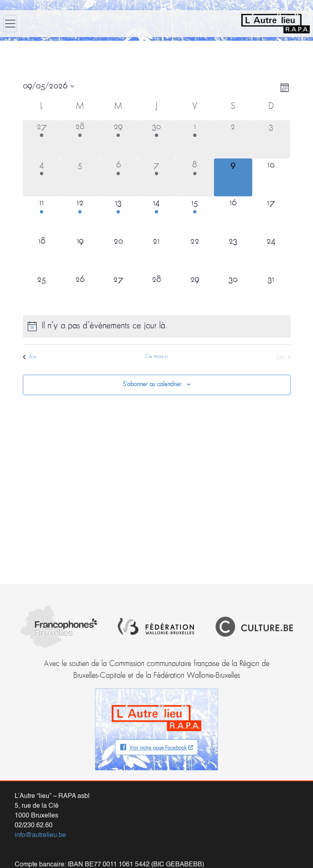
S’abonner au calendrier (152, 385)
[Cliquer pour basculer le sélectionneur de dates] (48, 86)
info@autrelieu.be (40, 835)
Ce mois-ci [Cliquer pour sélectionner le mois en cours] (157, 357)
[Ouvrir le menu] (10, 24)
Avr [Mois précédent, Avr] (30, 357)
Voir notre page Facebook (158, 748)
